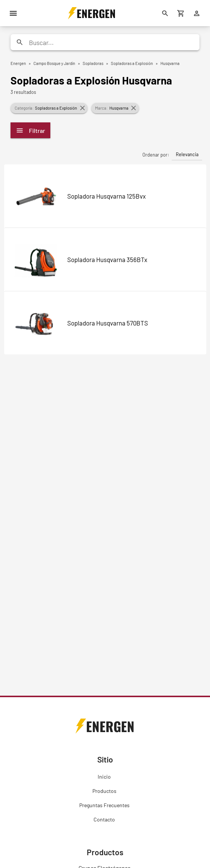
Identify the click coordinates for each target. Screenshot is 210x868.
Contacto (104, 819)
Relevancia (187, 154)
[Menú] (13, 13)
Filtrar (30, 130)
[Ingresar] (197, 13)
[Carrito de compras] (181, 13)
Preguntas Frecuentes (104, 805)
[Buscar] (165, 13)
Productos (104, 791)
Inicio (104, 777)
